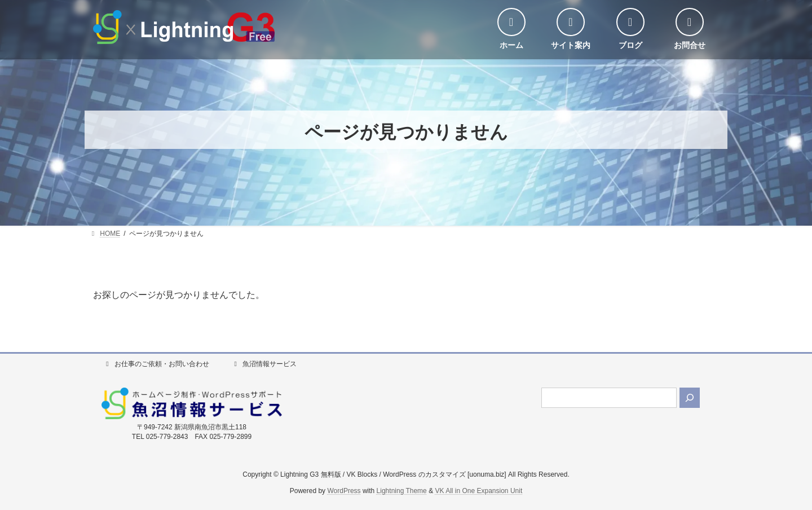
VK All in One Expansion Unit (478, 491)
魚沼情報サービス (264, 364)
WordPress (344, 491)
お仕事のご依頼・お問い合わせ (156, 364)
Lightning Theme (402, 491)
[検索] (690, 398)
